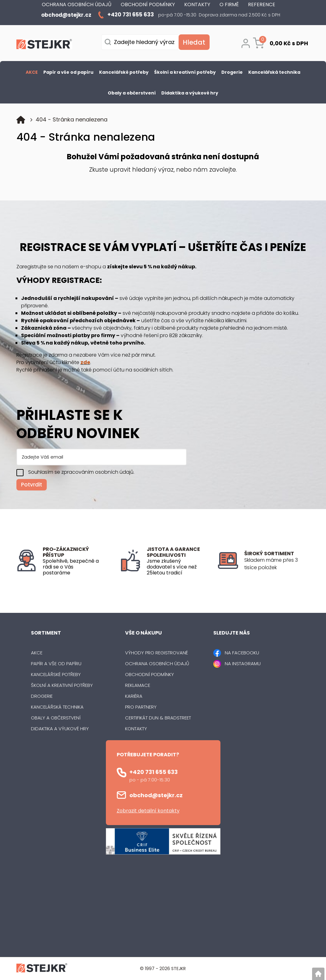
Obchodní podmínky (150, 674)
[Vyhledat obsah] (194, 42)
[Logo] (44, 45)
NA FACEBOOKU (242, 653)
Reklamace (138, 685)
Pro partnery (141, 707)
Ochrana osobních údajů (157, 664)
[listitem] (277, 564)
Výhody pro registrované (156, 653)
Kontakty (136, 729)
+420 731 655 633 (154, 772)
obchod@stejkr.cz (156, 795)
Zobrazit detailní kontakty (148, 811)
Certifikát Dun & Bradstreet (158, 718)
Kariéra (134, 696)
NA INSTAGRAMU (243, 664)
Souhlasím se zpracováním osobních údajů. (81, 472)
